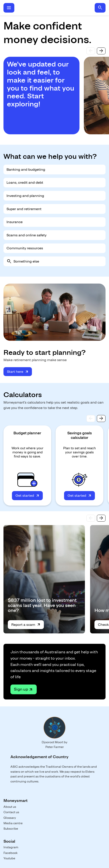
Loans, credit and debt (25, 183)
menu (9, 8)
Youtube (9, 858)
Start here (15, 372)
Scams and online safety (26, 235)
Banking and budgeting (26, 170)
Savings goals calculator (80, 435)
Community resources (25, 248)
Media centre (13, 823)
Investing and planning (25, 196)
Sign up (21, 689)
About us (10, 807)
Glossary (10, 818)
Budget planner (27, 433)
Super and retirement (24, 209)
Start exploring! (25, 100)
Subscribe (11, 829)
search (100, 8)
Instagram (11, 847)
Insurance (15, 222)
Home (54, 8)
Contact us (11, 812)
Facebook (11, 853)
